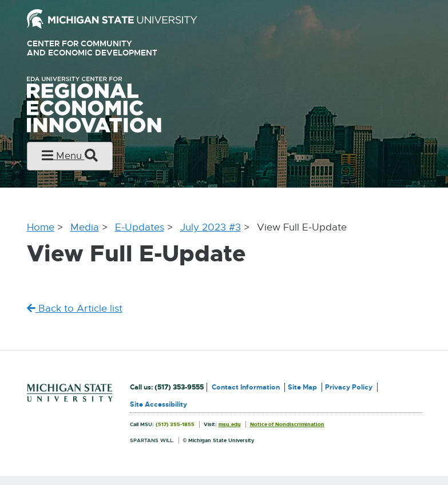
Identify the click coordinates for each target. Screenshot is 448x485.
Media (85, 227)
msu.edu (230, 424)
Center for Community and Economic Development (108, 48)
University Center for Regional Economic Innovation (112, 105)
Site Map (302, 387)
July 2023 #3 (211, 227)
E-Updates (140, 227)
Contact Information (246, 387)
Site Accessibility (158, 404)
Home (41, 227)
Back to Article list (75, 309)
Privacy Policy (349, 387)
